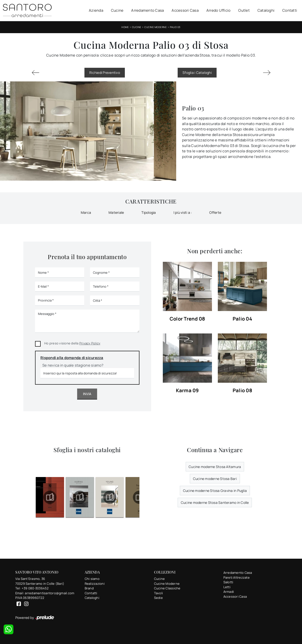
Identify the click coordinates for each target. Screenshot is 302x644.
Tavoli (159, 593)
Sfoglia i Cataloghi (197, 73)
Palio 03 (175, 27)
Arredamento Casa (147, 10)
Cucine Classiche (167, 588)
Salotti (228, 582)
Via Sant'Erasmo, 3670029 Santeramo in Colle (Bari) (40, 581)
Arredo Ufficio (219, 10)
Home (125, 27)
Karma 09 (187, 391)
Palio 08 (242, 391)
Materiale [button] (116, 212)
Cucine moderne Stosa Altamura (215, 467)
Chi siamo (92, 579)
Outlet (244, 10)
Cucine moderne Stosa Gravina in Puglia (215, 491)
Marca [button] (86, 212)
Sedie (158, 598)
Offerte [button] (215, 212)
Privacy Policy (90, 343)
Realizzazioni (95, 584)
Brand (89, 588)
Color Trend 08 (187, 319)
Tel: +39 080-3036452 (32, 588)
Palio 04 (242, 319)
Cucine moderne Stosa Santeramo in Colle (215, 503)
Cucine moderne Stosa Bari (215, 479)
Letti (227, 587)
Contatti (290, 10)
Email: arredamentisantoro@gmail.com (45, 593)
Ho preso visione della (72, 343)
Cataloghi (266, 10)
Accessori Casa (185, 10)
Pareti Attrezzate (237, 577)
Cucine (117, 10)
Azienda (96, 10)
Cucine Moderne (156, 27)
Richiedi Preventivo (105, 73)
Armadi (229, 592)
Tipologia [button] (149, 212)
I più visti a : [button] (183, 212)
